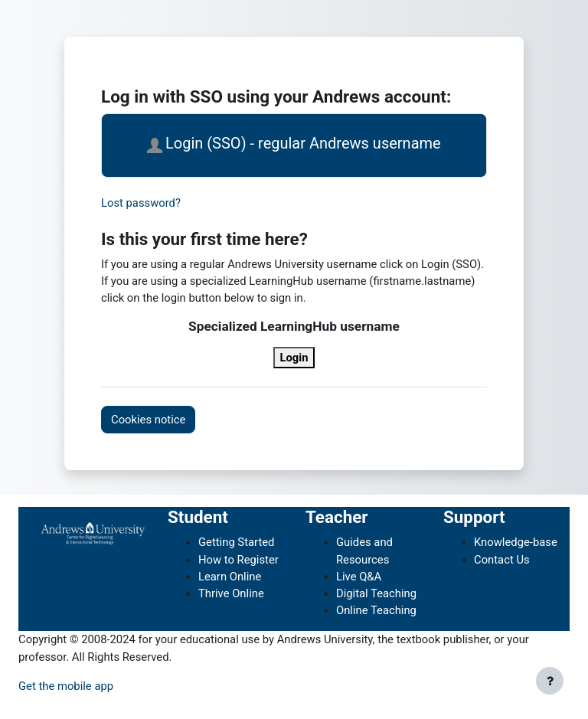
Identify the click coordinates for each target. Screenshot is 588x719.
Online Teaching (376, 610)
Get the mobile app (66, 686)
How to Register (238, 560)
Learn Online (230, 577)
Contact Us (502, 560)
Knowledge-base (516, 542)
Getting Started (236, 542)
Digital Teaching (376, 593)
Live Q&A (359, 577)
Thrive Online (231, 593)
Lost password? (141, 203)
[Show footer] (550, 681)
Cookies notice (148, 420)
